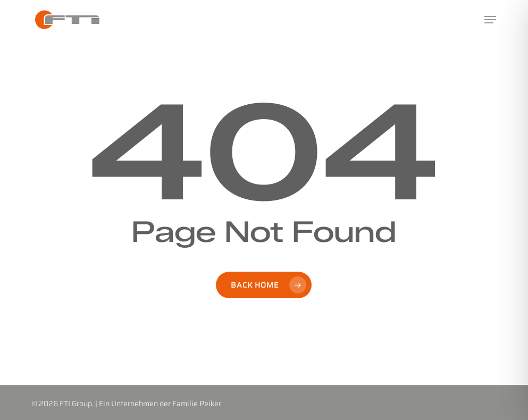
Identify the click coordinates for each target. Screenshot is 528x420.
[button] (490, 20)
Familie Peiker (197, 404)
